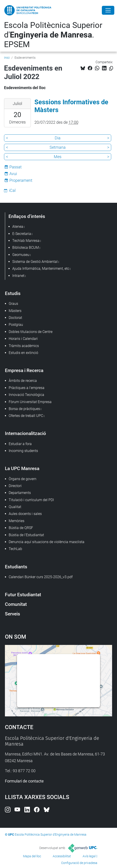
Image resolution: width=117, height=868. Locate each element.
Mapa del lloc (32, 856)
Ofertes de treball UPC (26, 416)
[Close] (108, 10)
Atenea (18, 227)
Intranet (18, 276)
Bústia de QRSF (21, 528)
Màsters (15, 311)
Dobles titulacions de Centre (31, 332)
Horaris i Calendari (23, 339)
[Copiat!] (111, 68)
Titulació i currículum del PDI (31, 500)
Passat (16, 167)
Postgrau (16, 325)
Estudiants (16, 567)
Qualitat (15, 507)
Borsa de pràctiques (24, 409)
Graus (13, 304)
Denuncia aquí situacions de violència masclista (47, 542)
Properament (21, 180)
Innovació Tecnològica (26, 395)
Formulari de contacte (24, 781)
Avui (13, 174)
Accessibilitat (62, 856)
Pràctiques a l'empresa (27, 388)
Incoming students (23, 451)
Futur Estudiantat (23, 595)
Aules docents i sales (25, 514)
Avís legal (89, 856)
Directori (15, 486)
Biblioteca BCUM (26, 248)
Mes (58, 157)
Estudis (13, 293)
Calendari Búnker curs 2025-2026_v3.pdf (41, 577)
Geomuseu (21, 255)
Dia (58, 138)
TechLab (15, 549)
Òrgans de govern (23, 479)
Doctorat (15, 318)
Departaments (20, 493)
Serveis (13, 614)
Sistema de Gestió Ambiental (35, 262)
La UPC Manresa (22, 468)
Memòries (17, 521)
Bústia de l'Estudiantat (26, 535)
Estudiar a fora (20, 444)
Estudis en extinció (23, 353)
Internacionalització (25, 433)
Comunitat (16, 604)
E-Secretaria (22, 234)
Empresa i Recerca (24, 370)
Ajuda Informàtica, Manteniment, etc (41, 269)
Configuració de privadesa (79, 863)
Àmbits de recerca (23, 381)
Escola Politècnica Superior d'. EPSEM (53, 35)
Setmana (58, 147)
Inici (7, 58)
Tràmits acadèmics (24, 346)
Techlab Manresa (26, 241)
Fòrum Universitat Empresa (30, 402)
